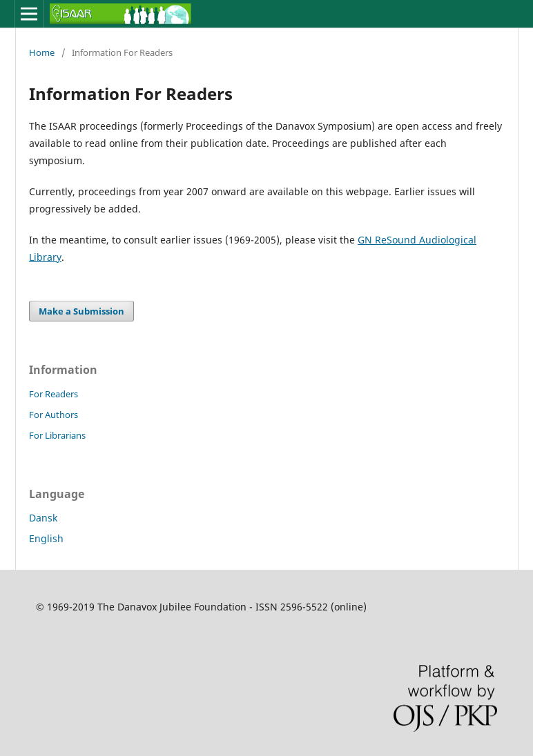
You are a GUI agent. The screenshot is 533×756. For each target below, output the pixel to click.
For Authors (54, 415)
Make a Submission (81, 311)
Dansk (43, 518)
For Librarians (57, 435)
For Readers (54, 394)
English (46, 538)
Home (42, 52)
